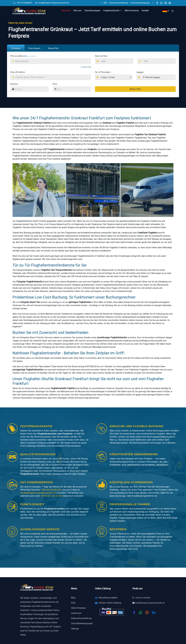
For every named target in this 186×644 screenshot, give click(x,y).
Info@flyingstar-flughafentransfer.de (54, 3)
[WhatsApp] (161, 3)
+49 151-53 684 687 (51, 490)
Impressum (76, 613)
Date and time (101, 56)
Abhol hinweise (132, 11)
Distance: (14, 84)
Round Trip (53, 48)
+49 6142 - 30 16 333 (52, 496)
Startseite (66, 11)
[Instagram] (166, 3)
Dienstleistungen (92, 11)
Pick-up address (17, 56)
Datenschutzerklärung (119, 3)
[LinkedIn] (170, 3)
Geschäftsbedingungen (140, 3)
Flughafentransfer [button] (112, 11)
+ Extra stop (86, 67)
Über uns (78, 11)
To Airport (16, 48)
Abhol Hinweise (78, 608)
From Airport (34, 48)
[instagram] (147, 612)
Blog (73, 597)
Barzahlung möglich (108, 597)
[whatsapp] (141, 612)
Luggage (140, 72)
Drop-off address (18, 72)
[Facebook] (157, 3)
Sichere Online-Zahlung (110, 603)
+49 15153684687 (24, 3)
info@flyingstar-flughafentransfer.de (38, 493)
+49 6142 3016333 (143, 598)
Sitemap (75, 628)
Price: (55, 84)
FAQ (105, 3)
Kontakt (145, 11)
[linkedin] (154, 612)
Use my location (31, 56)
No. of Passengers (103, 72)
